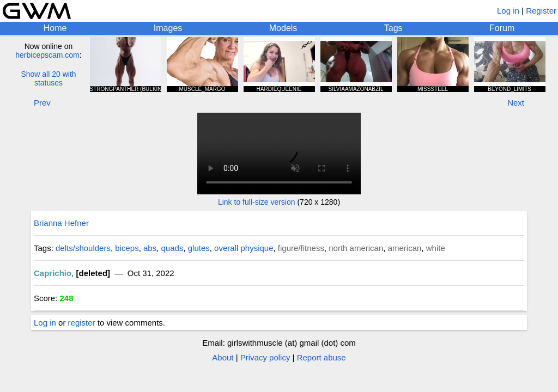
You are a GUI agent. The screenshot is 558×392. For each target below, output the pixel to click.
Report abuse (322, 357)
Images (168, 28)
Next (516, 103)
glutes (199, 248)
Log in (508, 11)
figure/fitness (301, 248)
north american (356, 248)
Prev (42, 103)
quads (172, 248)
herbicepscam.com (47, 55)
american (405, 248)
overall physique (244, 248)
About (223, 357)
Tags (393, 28)
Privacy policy (265, 357)
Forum (502, 28)
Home (55, 28)
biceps (127, 248)
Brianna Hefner (61, 223)
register (82, 323)
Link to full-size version (257, 202)
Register (541, 11)
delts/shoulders (83, 248)
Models (283, 28)
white (436, 248)
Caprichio (53, 273)
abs (150, 248)
